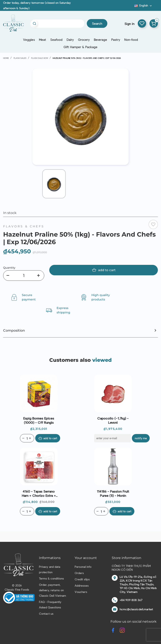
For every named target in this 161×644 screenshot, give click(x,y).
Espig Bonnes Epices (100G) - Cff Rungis (39, 420)
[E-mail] (112, 438)
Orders (79, 573)
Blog (132, 7)
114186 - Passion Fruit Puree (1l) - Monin (113, 493)
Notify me (141, 438)
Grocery (84, 40)
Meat (43, 40)
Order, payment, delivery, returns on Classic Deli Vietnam (53, 590)
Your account (86, 558)
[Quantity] (24, 276)
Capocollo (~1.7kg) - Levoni (113, 420)
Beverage (101, 40)
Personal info (83, 567)
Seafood (56, 40)
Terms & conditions (51, 578)
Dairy (70, 40)
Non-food (131, 40)
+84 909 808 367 (131, 600)
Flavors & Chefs (24, 226)
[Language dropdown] (143, 5)
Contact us (46, 614)
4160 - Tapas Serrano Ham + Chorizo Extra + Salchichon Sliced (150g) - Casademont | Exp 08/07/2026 (39, 493)
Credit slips (82, 579)
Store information (127, 558)
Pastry (116, 40)
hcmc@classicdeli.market (136, 609)
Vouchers (81, 592)
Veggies (29, 40)
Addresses (82, 585)
